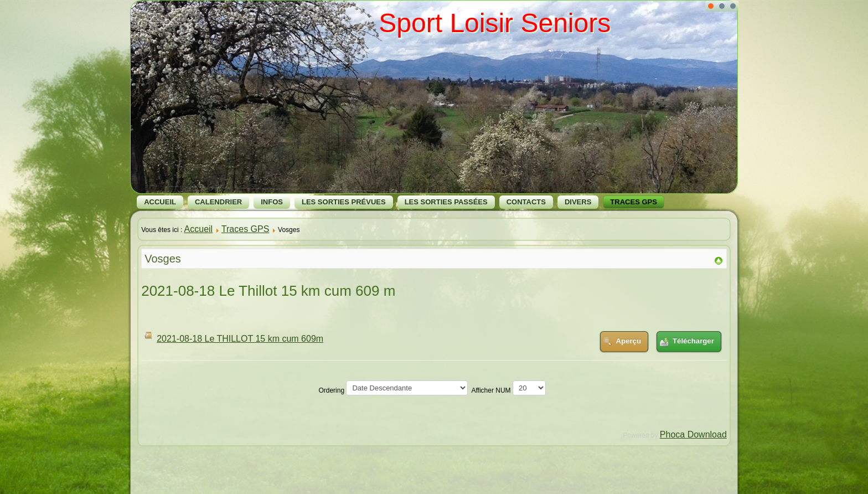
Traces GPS (634, 202)
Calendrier (218, 202)
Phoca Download (693, 434)
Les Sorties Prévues (344, 202)
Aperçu (629, 341)
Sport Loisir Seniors (495, 23)
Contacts (526, 202)
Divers (578, 202)
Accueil (160, 202)
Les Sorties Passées (446, 202)
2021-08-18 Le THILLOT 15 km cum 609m (240, 339)
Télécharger (693, 341)
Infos (272, 202)
